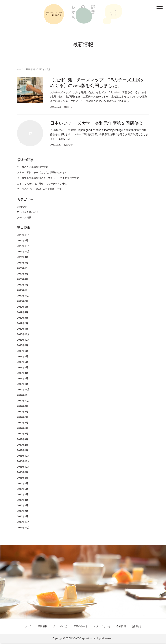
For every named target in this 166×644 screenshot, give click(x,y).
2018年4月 (23, 374)
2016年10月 (23, 468)
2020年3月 (23, 280)
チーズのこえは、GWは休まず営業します (39, 190)
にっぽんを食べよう (28, 213)
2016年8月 (23, 479)
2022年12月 (23, 247)
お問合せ (137, 627)
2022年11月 (23, 252)
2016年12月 (23, 457)
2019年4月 (23, 313)
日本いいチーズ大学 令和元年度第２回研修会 (97, 123)
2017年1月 (23, 451)
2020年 (41, 69)
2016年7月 (23, 484)
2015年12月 (23, 523)
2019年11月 (23, 297)
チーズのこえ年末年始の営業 (33, 168)
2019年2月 (23, 324)
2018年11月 (23, 335)
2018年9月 (23, 346)
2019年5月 (23, 308)
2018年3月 (23, 379)
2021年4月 (23, 258)
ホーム (20, 69)
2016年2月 (23, 512)
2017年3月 (23, 440)
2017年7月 (23, 418)
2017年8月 (23, 413)
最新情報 (30, 69)
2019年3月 (23, 319)
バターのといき (102, 627)
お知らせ (68, 107)
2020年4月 (23, 274)
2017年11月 (23, 396)
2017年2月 (23, 446)
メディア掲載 (24, 219)
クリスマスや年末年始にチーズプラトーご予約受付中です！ (49, 179)
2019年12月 (23, 291)
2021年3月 (23, 263)
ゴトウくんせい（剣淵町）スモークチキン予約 (42, 184)
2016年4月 (23, 501)
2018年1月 (23, 385)
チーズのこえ (60, 627)
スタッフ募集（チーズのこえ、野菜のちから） (42, 174)
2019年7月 (23, 302)
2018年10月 (23, 341)
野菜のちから (81, 627)
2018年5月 (23, 368)
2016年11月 (23, 462)
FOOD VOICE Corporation (79, 639)
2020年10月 (23, 269)
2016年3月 (23, 506)
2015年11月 (23, 528)
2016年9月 (23, 473)
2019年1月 (23, 330)
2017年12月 (23, 390)
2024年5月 (23, 241)
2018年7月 (23, 357)
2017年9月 (23, 407)
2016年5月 (23, 495)
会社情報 (121, 627)
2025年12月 (23, 236)
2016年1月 (23, 517)
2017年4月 (23, 435)
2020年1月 (23, 286)
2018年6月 (23, 363)
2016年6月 (23, 490)
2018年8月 (23, 352)
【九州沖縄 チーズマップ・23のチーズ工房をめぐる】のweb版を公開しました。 (97, 82)
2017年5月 (23, 429)
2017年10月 (23, 401)
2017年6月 (23, 424)
